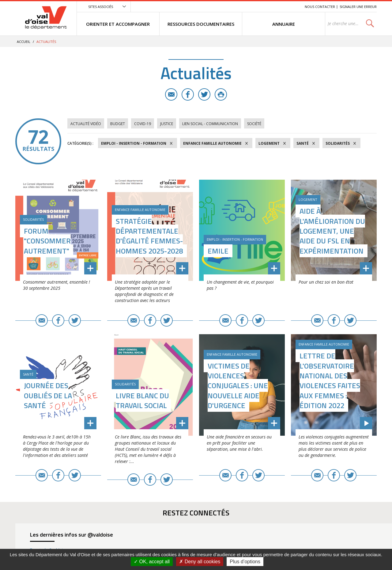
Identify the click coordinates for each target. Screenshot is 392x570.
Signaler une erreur (358, 7)
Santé (303, 143)
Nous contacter (320, 7)
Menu (255, 7)
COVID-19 (143, 124)
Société (254, 124)
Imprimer (221, 94)
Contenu (271, 7)
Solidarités (338, 143)
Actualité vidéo (86, 124)
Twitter (204, 94)
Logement (269, 143)
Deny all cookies (200, 562)
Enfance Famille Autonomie (212, 143)
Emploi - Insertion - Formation (134, 143)
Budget (118, 124)
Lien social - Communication (210, 124)
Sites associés (101, 7)
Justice (167, 124)
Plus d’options (245, 562)
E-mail (171, 94)
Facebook (188, 94)
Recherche (292, 7)
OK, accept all (152, 562)
